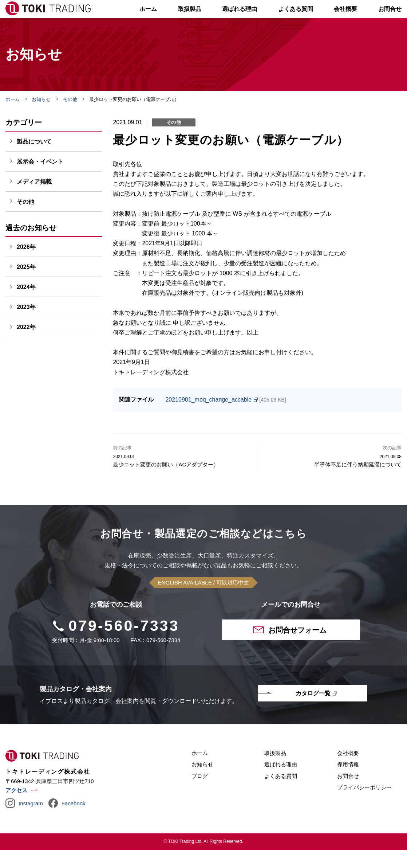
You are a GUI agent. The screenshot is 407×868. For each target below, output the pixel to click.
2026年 (26, 265)
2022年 (26, 345)
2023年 (26, 325)
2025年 (26, 285)
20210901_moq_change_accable (208, 418)
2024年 (26, 305)
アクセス (16, 808)
